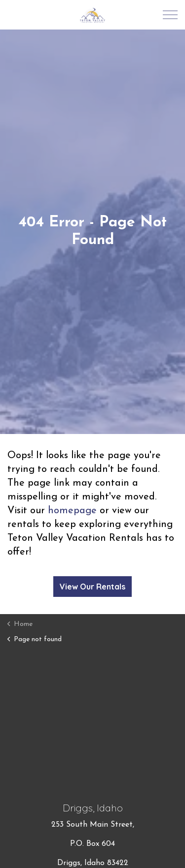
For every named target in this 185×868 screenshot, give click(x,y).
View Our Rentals (92, 587)
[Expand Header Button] (170, 15)
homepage (72, 511)
